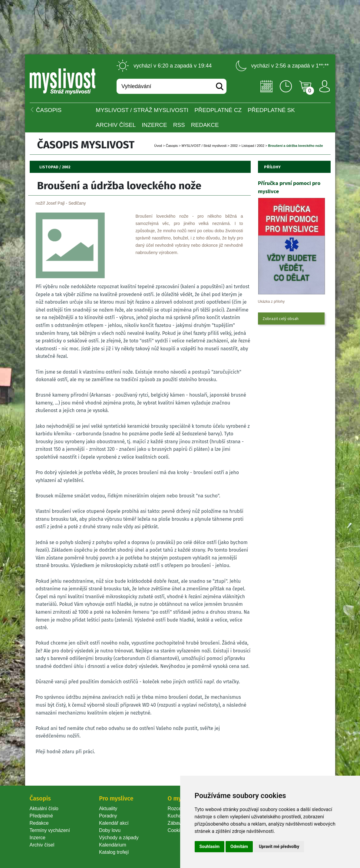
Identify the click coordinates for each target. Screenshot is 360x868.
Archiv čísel (116, 125)
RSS (179, 125)
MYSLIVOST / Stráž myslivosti (142, 110)
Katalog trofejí (114, 852)
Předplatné (41, 816)
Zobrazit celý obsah (281, 318)
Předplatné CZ (218, 110)
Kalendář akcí (114, 823)
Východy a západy (119, 838)
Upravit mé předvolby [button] (279, 847)
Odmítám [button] (239, 847)
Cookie (177, 830)
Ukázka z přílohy (271, 302)
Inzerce (38, 838)
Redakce (205, 125)
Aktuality (108, 809)
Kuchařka (178, 816)
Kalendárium (113, 845)
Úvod (158, 146)
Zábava (176, 823)
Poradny (108, 816)
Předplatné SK (271, 110)
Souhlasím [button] (210, 847)
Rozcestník (180, 809)
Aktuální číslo (44, 809)
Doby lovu (110, 830)
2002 (234, 146)
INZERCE (154, 125)
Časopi (172, 146)
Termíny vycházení (50, 830)
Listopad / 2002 (253, 146)
